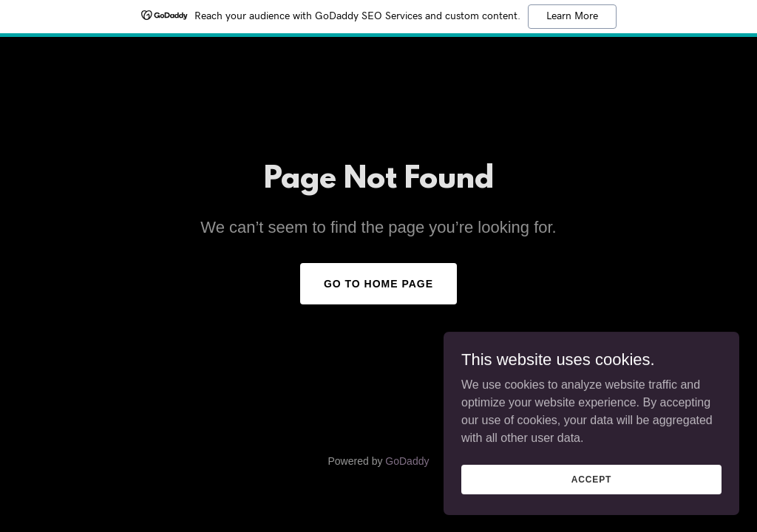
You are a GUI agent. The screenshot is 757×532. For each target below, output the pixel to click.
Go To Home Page (378, 284)
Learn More (572, 16)
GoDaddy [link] (407, 461)
